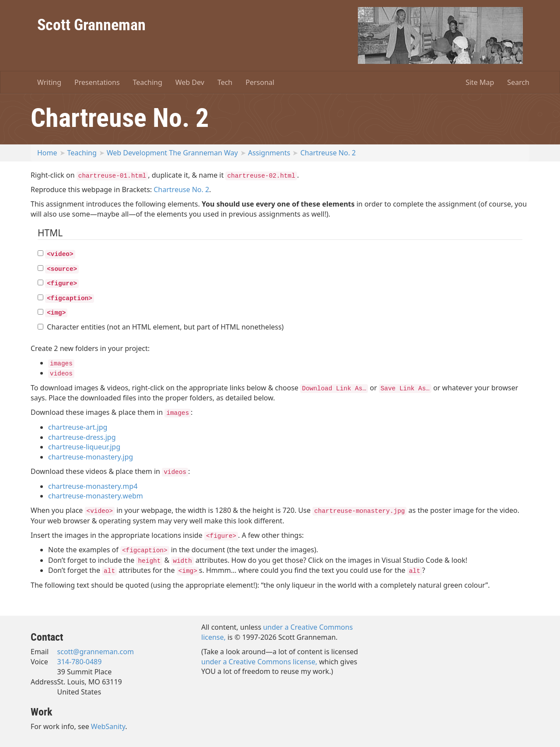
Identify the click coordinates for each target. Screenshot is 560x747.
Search (518, 82)
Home (47, 153)
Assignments (269, 153)
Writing (49, 82)
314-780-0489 (80, 662)
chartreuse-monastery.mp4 (93, 486)
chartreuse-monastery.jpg (91, 457)
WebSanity (108, 726)
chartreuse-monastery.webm (96, 496)
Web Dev (190, 82)
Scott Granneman (91, 24)
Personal (260, 82)
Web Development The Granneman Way (172, 153)
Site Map (480, 82)
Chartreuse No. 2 (328, 153)
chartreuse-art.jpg (78, 427)
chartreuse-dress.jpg (82, 437)
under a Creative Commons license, (259, 662)
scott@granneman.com (96, 652)
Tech (225, 82)
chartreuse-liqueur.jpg (84, 447)
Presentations (97, 82)
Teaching (148, 82)
